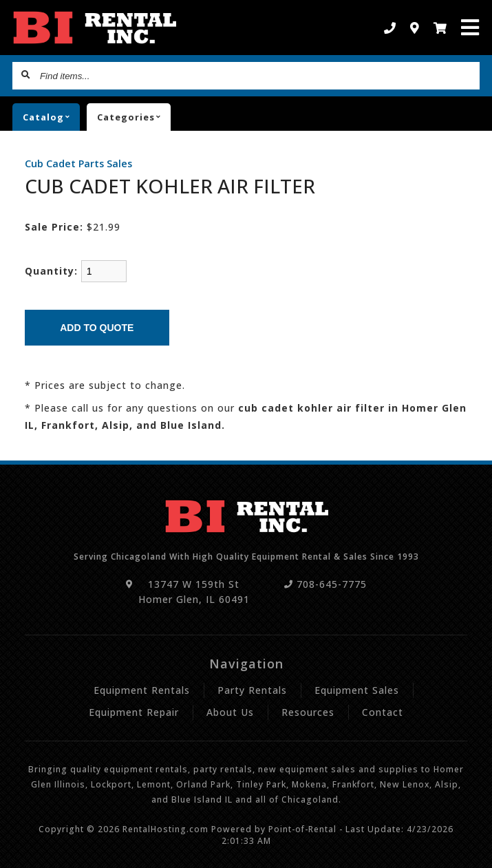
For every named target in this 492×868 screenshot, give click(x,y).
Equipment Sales (357, 690)
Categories (134, 117)
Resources (308, 712)
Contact (383, 712)
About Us (230, 712)
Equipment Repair (134, 712)
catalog (51, 117)
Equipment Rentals (142, 690)
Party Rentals (252, 690)
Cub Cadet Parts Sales (78, 163)
